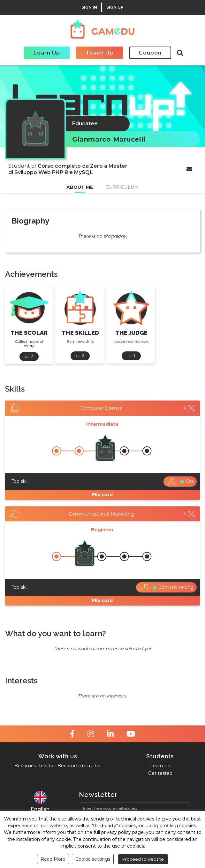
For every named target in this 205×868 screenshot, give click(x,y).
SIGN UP (115, 7)
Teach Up (99, 53)
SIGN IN (89, 7)
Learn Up (47, 53)
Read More (53, 859)
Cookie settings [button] (93, 859)
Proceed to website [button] (143, 859)
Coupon (150, 53)
